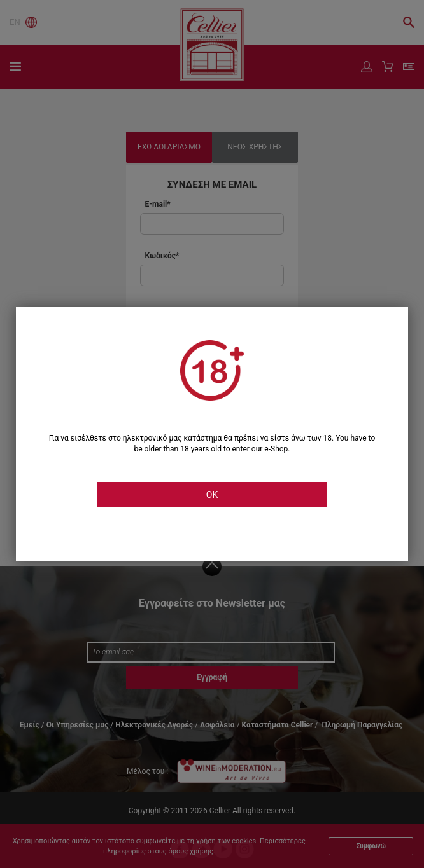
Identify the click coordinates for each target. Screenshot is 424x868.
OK (212, 495)
